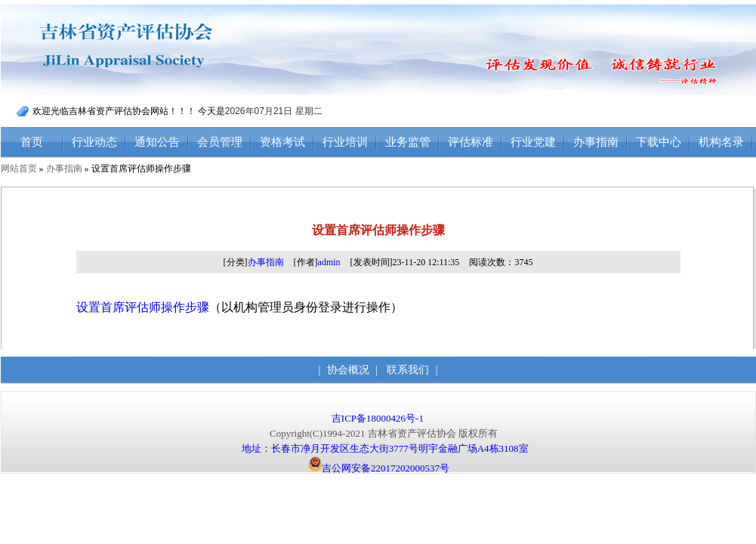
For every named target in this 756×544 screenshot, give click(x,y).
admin (329, 262)
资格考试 (282, 142)
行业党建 (533, 142)
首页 (32, 142)
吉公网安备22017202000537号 (379, 468)
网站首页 (19, 168)
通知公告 (157, 142)
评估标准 (471, 142)
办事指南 (596, 142)
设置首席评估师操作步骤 (143, 307)
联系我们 (408, 370)
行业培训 (345, 142)
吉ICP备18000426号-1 (379, 418)
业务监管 (408, 142)
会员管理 (220, 142)
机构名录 (721, 142)
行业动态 (94, 142)
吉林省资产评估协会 (157, 50)
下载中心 (659, 142)
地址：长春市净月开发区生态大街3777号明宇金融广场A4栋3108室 (385, 448)
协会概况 (348, 370)
